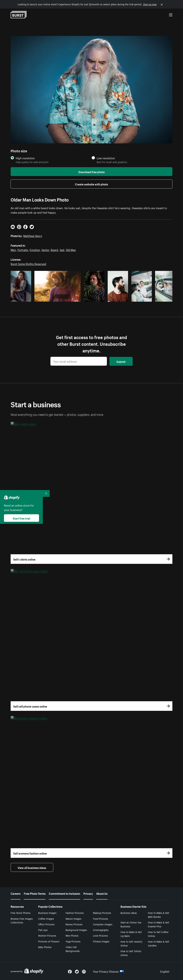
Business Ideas (129, 913)
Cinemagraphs (101, 930)
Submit (121, 361)
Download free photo (91, 172)
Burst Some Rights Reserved (28, 264)
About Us (102, 893)
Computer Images (103, 924)
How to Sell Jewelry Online (131, 943)
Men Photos (72, 935)
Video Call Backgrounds (73, 949)
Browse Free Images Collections (22, 920)
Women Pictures (47, 935)
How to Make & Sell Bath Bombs (159, 915)
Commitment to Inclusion (64, 893)
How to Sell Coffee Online (158, 934)
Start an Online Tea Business (131, 924)
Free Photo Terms (35, 893)
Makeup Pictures (102, 913)
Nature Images (73, 918)
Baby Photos (45, 947)
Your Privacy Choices (109, 971)
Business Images (47, 913)
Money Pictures (74, 924)
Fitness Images (101, 941)
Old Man (71, 250)
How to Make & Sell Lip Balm (131, 934)
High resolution (25, 158)
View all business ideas (32, 867)
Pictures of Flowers (49, 941)
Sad (62, 250)
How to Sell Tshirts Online (131, 953)
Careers (16, 893)
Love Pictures (100, 935)
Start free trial (21, 518)
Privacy (88, 893)
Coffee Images (46, 918)
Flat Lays (43, 930)
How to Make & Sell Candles (159, 943)
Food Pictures (100, 918)
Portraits (23, 250)
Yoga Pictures (73, 941)
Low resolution (106, 158)
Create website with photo (91, 184)
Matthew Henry (33, 236)
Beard (54, 250)
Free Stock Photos (21, 913)
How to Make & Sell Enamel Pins (159, 924)
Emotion (35, 250)
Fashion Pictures (75, 913)
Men (13, 250)
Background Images (76, 930)
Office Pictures (46, 924)
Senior (45, 250)
